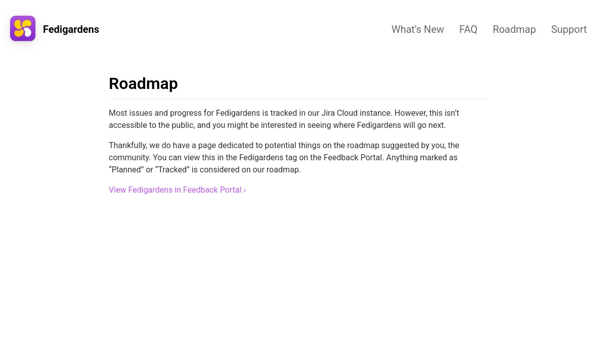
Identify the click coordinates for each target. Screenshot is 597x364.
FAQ (468, 29)
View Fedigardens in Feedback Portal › (177, 190)
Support (569, 29)
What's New (418, 29)
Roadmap (515, 29)
